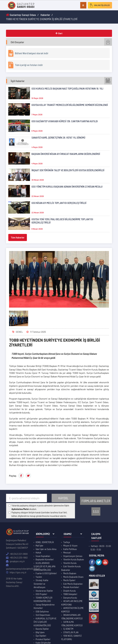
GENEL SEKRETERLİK (45, 542)
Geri (59, 33)
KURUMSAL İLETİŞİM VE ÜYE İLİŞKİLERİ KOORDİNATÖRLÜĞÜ (45, 622)
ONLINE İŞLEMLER (100, 5)
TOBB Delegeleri (70, 594)
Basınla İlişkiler (42, 629)
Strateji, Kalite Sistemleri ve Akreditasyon (41, 584)
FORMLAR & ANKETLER (96, 501)
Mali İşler (39, 546)
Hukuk (38, 552)
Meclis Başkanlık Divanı (73, 577)
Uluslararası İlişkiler (44, 591)
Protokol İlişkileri (43, 639)
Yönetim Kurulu (70, 563)
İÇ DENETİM (68, 629)
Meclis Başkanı (70, 573)
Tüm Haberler (18, 237)
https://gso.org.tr (16, 572)
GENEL (19, 332)
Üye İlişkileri (41, 636)
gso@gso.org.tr (15, 561)
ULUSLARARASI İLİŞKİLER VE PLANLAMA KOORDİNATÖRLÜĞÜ (45, 566)
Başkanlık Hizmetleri (45, 559)
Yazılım (39, 577)
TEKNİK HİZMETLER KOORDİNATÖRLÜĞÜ (43, 599)
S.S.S (96, 511)
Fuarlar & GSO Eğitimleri (46, 573)
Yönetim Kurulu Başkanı (74, 559)
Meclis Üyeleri (69, 580)
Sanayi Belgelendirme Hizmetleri (44, 606)
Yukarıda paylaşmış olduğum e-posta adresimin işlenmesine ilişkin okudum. (40, 507)
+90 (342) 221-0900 (17, 554)
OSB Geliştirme (42, 611)
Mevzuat (67, 552)
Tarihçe (67, 542)
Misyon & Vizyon (70, 546)
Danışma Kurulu (70, 598)
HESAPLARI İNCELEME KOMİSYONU (72, 603)
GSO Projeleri (41, 594)
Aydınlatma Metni (20, 509)
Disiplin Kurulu (70, 591)
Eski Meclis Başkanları (73, 584)
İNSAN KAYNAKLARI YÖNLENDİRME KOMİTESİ (72, 617)
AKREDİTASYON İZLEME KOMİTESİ (72, 610)
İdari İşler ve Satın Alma (46, 549)
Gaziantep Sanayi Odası (21, 15)
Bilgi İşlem (40, 632)
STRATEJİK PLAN (71, 632)
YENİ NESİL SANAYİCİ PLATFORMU (72, 637)
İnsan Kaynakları (43, 556)
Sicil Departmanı (43, 615)
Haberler (45, 15)
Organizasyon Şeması (73, 556)
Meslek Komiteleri (71, 587)
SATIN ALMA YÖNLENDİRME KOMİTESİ (72, 624)
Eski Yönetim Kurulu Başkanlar (71, 568)
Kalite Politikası (70, 549)
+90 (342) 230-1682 (17, 557)
